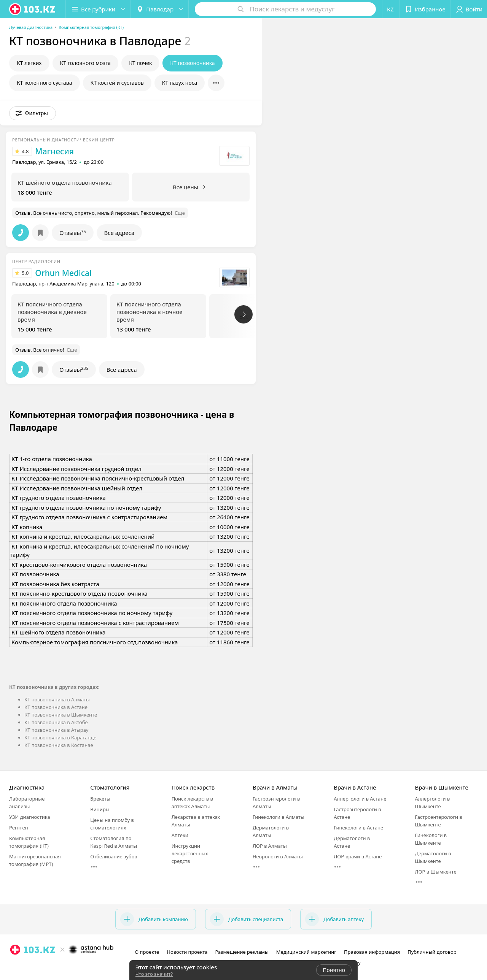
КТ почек (140, 63)
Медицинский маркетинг (306, 952)
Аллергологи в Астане (360, 799)
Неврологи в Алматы (278, 856)
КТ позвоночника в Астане (56, 707)
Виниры (100, 809)
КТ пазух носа (180, 83)
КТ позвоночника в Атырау (56, 730)
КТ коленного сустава (45, 83)
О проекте (147, 952)
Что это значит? (154, 974)
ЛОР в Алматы (270, 846)
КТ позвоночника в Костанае (59, 745)
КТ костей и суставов (117, 83)
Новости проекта (187, 952)
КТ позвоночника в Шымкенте (61, 715)
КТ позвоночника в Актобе (56, 722)
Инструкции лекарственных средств (190, 853)
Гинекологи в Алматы (279, 817)
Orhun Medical (63, 273)
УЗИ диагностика (30, 817)
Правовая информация (372, 952)
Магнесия (54, 151)
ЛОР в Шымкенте (436, 872)
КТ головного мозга (86, 63)
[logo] (33, 9)
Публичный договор (432, 952)
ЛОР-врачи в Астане (358, 856)
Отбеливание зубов (114, 856)
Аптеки (180, 835)
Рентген (19, 828)
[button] (98, 9)
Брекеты (100, 799)
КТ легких (29, 63)
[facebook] (26, 966)
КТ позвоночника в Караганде (60, 737)
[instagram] (15, 966)
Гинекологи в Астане (358, 828)
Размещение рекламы (242, 952)
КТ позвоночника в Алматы (57, 699)
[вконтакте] (37, 966)
